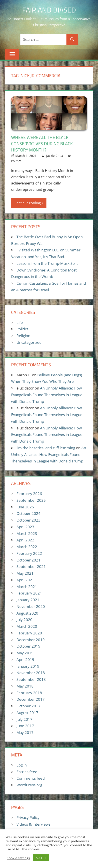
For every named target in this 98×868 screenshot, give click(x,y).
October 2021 (28, 560)
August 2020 (27, 613)
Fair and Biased (49, 10)
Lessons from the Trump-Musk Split (47, 263)
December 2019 (31, 640)
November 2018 (31, 673)
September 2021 (31, 567)
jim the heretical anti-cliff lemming (46, 448)
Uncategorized (29, 342)
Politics (16, 161)
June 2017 (25, 726)
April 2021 (25, 580)
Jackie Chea (55, 156)
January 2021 (28, 600)
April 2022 (25, 540)
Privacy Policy (28, 817)
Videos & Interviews (33, 824)
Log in (22, 765)
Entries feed (27, 772)
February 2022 (29, 553)
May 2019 (25, 653)
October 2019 (28, 646)
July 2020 (24, 620)
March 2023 (27, 533)
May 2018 (25, 686)
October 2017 (28, 706)
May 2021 (25, 573)
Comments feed (31, 778)
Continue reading (28, 203)
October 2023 (28, 520)
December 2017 (31, 699)
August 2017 (27, 713)
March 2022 (27, 547)
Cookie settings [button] (18, 858)
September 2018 (31, 679)
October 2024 (28, 513)
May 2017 (25, 732)
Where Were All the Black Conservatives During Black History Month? (42, 144)
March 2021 (27, 587)
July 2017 (24, 719)
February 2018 (29, 693)
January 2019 (28, 666)
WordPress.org (29, 785)
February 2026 (29, 494)
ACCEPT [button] (41, 858)
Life (20, 322)
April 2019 (25, 660)
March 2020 (27, 626)
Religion (23, 336)
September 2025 (31, 500)
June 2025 (25, 507)
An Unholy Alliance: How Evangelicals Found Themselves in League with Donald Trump (47, 395)
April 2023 (25, 527)
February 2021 (29, 593)
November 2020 (31, 606)
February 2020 (29, 633)
